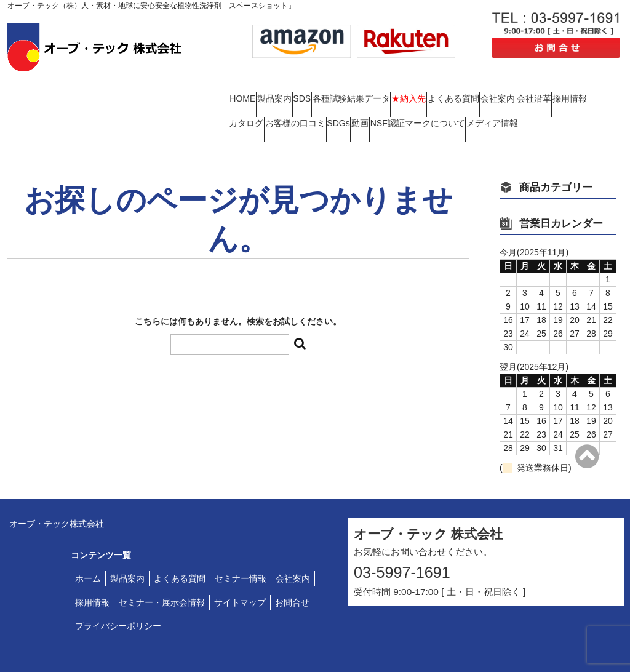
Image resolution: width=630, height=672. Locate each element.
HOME (249, 86)
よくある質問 (578, 86)
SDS (355, 86)
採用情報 (372, 95)
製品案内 (304, 86)
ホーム (88, 542)
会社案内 (252, 95)
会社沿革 (312, 95)
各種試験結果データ (428, 86)
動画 (244, 106)
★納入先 (509, 86)
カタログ (431, 95)
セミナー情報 (241, 542)
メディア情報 (423, 106)
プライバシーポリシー (118, 590)
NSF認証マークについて (325, 106)
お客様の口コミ (504, 95)
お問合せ (292, 566)
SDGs (571, 95)
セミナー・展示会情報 (162, 566)
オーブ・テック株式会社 (57, 487)
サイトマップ (240, 566)
